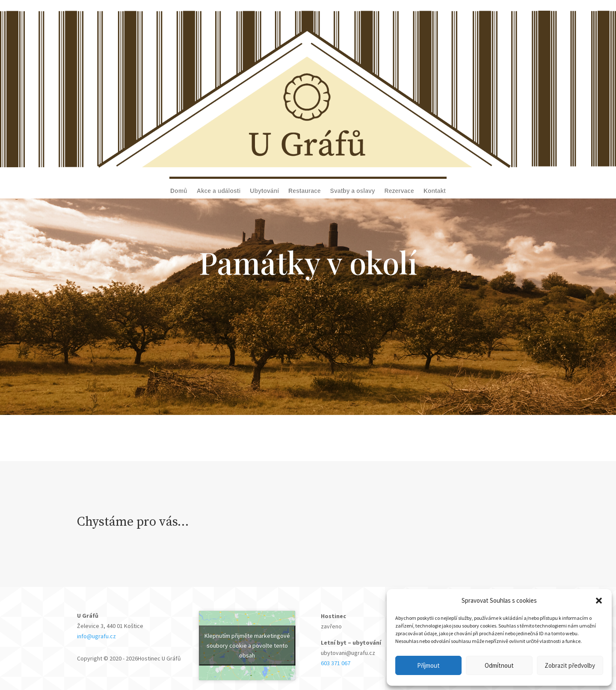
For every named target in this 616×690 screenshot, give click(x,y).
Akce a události (219, 191)
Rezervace (399, 191)
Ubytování (264, 191)
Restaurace (305, 191)
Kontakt (435, 191)
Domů (179, 191)
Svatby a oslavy (353, 191)
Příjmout (428, 665)
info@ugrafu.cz (97, 636)
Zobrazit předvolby (570, 665)
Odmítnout (499, 665)
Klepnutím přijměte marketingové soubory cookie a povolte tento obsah (247, 646)
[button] (599, 601)
